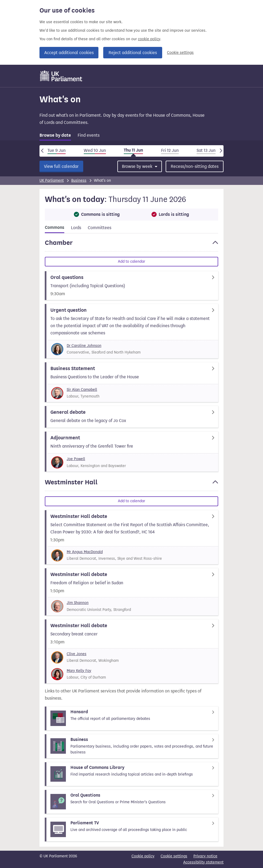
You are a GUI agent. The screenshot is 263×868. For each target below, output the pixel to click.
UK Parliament (52, 181)
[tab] (55, 136)
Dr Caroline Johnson (84, 346)
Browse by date (55, 135)
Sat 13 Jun (206, 150)
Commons (55, 228)
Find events (89, 135)
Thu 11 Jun (133, 150)
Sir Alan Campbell (82, 390)
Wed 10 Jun (95, 150)
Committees (99, 228)
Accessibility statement (203, 862)
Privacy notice (205, 856)
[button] (131, 245)
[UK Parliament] (61, 76)
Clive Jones (77, 654)
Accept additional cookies (69, 53)
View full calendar (61, 166)
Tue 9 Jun (57, 150)
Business (79, 181)
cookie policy (149, 39)
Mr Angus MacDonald (85, 552)
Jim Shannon (78, 603)
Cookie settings (180, 53)
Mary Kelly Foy (79, 671)
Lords (76, 228)
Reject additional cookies (133, 53)
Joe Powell (76, 459)
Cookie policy (143, 856)
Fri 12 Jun (170, 150)
